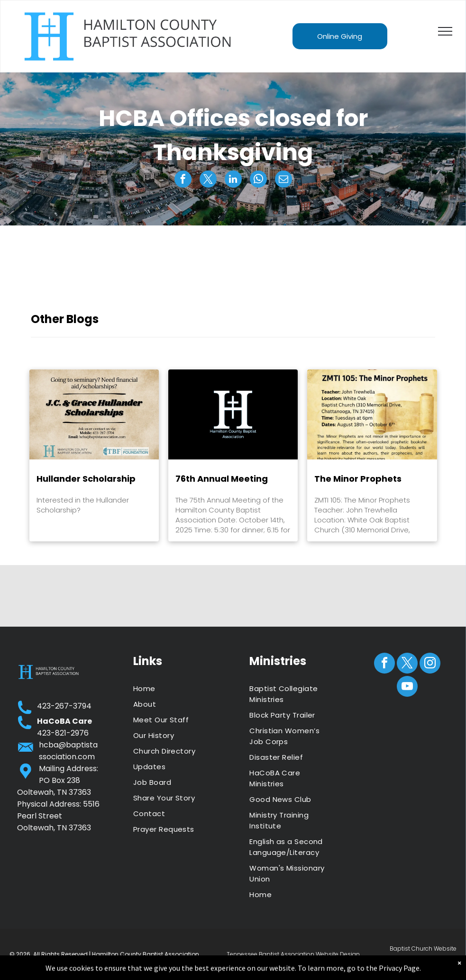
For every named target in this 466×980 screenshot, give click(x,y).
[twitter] (407, 664)
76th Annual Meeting (222, 479)
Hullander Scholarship (86, 479)
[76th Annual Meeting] (233, 414)
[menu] (445, 31)
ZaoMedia (443, 960)
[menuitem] (175, 688)
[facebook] (384, 664)
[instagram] (430, 664)
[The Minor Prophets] (372, 414)
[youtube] (407, 688)
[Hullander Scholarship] (94, 414)
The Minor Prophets (358, 479)
